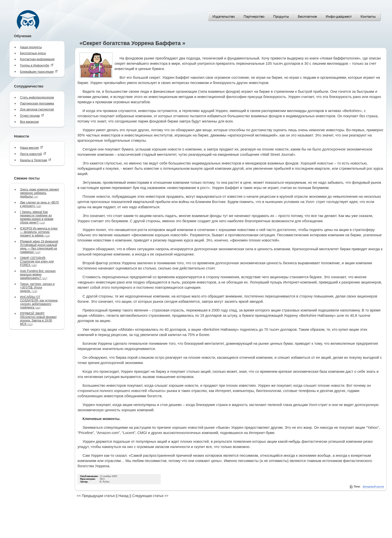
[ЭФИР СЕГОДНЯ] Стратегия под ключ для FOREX (37, 261)
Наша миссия (31, 148)
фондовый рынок (373, 486)
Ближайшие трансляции (39, 72)
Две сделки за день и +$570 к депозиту (39, 204)
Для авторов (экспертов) (37, 109)
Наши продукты (31, 47)
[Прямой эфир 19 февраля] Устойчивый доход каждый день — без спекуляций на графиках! (39, 247)
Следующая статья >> (150, 496)
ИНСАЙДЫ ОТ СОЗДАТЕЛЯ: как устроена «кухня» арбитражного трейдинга (39, 302)
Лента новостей (33, 154)
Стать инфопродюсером (37, 97)
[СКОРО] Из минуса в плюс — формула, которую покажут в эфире (39, 232)
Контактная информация (37, 59)
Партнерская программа (37, 103)
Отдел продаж (32, 116)
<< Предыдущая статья (96, 496)
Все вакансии (29, 122)
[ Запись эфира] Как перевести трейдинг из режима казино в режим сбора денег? (37, 217)
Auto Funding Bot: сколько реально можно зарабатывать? (38, 274)
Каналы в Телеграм (36, 160)
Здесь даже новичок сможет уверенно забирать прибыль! (40, 193)
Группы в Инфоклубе (37, 65)
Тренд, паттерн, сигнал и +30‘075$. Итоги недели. (37, 287)
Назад (123, 496)
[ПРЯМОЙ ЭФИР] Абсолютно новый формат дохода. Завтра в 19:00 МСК (38, 319)
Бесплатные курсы (33, 53)
